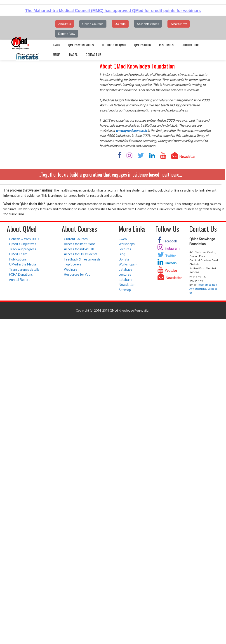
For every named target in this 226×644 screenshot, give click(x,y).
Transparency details (24, 269)
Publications (191, 45)
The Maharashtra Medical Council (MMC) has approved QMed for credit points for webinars (113, 11)
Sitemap (125, 290)
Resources (166, 45)
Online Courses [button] (93, 24)
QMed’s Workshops (81, 45)
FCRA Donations (21, 274)
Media (57, 54)
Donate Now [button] (67, 34)
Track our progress (23, 249)
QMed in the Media (22, 264)
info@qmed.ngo (207, 285)
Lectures (125, 249)
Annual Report (19, 280)
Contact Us (93, 54)
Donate (124, 259)
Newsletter (127, 285)
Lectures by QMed (114, 45)
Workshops (127, 244)
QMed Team (18, 254)
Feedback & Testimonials (82, 259)
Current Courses (76, 239)
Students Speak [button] (148, 24)
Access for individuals (79, 249)
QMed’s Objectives (23, 244)
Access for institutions (80, 244)
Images (73, 54)
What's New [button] (179, 24)
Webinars (71, 269)
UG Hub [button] (120, 24)
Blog (122, 254)
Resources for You (77, 274)
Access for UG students (81, 254)
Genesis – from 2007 (24, 239)
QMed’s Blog (143, 45)
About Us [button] (65, 24)
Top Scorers (73, 264)
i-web (56, 45)
